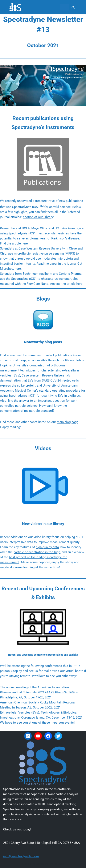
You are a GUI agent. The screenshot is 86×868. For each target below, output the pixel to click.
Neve (26, 864)
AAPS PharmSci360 (60, 692)
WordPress (56, 864)
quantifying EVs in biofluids (61, 396)
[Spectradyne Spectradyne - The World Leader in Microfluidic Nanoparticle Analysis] (15, 7)
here (25, 243)
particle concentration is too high (37, 552)
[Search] (73, 7)
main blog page (67, 422)
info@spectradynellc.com (21, 856)
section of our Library (38, 217)
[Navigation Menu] (65, 7)
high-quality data (47, 547)
